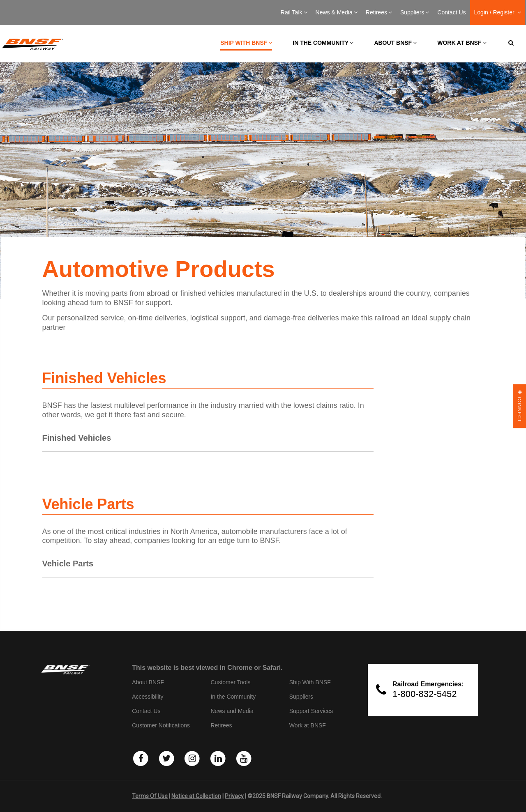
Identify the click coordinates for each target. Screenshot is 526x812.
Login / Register (498, 12)
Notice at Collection (196, 796)
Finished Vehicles (77, 438)
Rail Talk (294, 12)
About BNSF (395, 43)
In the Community (323, 43)
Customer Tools (230, 682)
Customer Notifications (161, 725)
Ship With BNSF (310, 682)
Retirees (379, 12)
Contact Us (451, 12)
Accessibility (148, 697)
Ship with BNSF (246, 43)
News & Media (337, 12)
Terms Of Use (150, 796)
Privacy (234, 796)
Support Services (311, 711)
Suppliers (415, 12)
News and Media (232, 711)
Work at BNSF (462, 43)
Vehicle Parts (68, 564)
